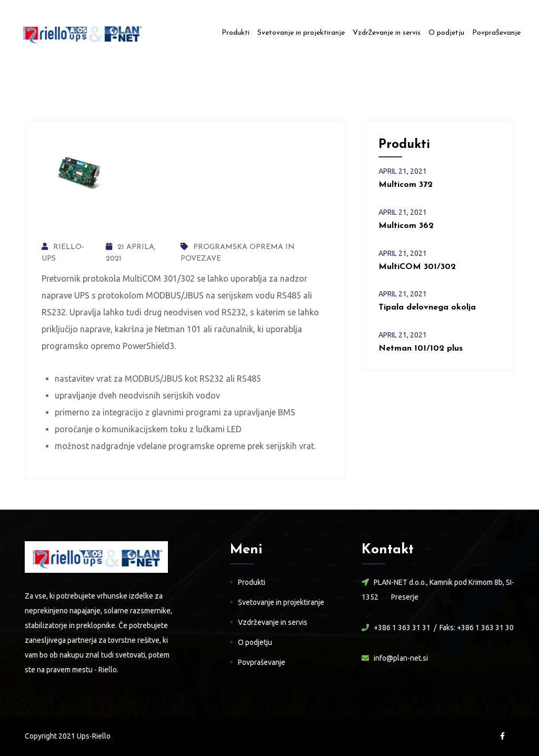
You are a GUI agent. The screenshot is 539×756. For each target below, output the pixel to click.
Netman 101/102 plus (421, 349)
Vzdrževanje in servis (387, 33)
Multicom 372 (406, 185)
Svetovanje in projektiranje (301, 33)
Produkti (236, 33)
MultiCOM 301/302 (417, 267)
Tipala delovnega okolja (427, 307)
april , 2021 (403, 171)
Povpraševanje (496, 33)
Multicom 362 (406, 226)
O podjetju (446, 33)
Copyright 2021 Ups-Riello (68, 736)
